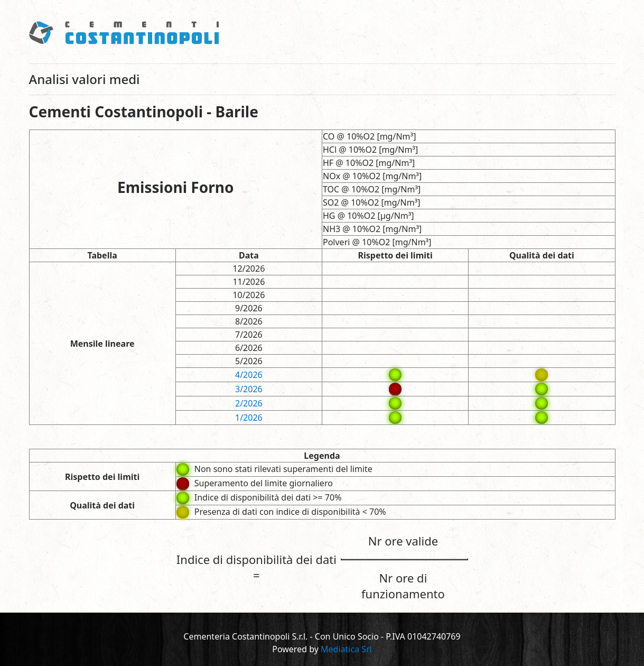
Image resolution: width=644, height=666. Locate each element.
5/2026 (249, 361)
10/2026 (249, 295)
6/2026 (249, 348)
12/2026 (249, 269)
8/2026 (249, 321)
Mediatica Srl (346, 649)
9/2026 (249, 308)
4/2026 (249, 375)
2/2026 (249, 403)
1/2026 (249, 418)
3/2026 (249, 389)
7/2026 (249, 335)
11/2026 (249, 282)
